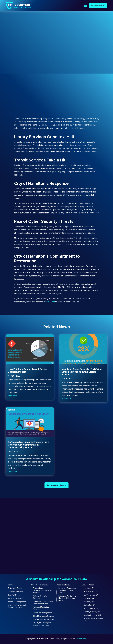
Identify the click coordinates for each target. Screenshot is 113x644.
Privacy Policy (81, 639)
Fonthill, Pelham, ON (92, 612)
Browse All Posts (56, 485)
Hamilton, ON (89, 588)
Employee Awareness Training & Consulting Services (67, 590)
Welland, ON (89, 602)
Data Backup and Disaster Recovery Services (43, 603)
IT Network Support (15, 588)
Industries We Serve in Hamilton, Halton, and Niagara (67, 598)
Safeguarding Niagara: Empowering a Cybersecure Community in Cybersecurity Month (29, 445)
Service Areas (88, 585)
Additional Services (65, 585)
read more (13, 396)
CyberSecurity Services (41, 585)
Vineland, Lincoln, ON (92, 615)
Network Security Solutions (40, 597)
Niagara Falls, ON (91, 592)
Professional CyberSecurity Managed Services (43, 590)
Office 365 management (43, 613)
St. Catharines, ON (91, 595)
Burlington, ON (90, 605)
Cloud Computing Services (44, 616)
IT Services (11, 585)
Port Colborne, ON (91, 609)
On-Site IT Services (15, 592)
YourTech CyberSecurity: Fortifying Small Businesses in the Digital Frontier (82, 372)
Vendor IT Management (17, 602)
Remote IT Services (16, 595)
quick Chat (50, 302)
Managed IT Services (16, 599)
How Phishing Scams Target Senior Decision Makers (27, 371)
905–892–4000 (98, 6)
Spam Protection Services (43, 620)
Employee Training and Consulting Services (17, 606)
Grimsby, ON (89, 599)
